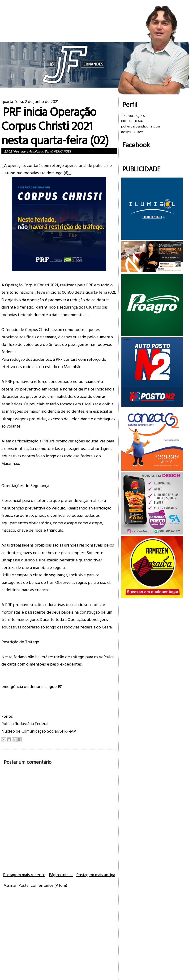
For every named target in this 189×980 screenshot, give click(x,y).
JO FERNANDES (60, 151)
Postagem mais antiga (96, 875)
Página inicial (61, 875)
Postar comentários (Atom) (43, 885)
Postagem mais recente (24, 875)
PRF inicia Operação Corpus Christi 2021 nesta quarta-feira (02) (55, 126)
